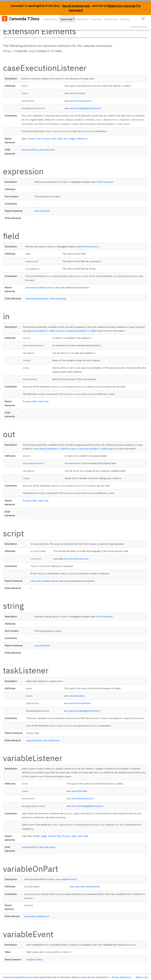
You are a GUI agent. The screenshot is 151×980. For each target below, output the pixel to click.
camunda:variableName (87, 886)
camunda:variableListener (39, 287)
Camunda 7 (67, 19)
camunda (85, 977)
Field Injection (104, 182)
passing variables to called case (85, 331)
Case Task (63, 139)
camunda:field (29, 150)
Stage (72, 139)
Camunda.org (138, 27)
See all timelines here (76, 6)
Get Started (51, 19)
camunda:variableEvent (37, 916)
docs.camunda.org (32, 977)
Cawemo (96, 19)
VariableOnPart (34, 959)
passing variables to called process (46, 331)
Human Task (34, 139)
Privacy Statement (121, 977)
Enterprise (111, 19)
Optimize (83, 19)
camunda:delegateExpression (85, 108)
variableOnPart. (69, 879)
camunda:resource (79, 559)
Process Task (49, 139)
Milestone (82, 139)
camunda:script (46, 150)
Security (125, 19)
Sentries (29, 905)
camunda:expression (80, 101)
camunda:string (57, 298)
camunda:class (77, 93)
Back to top (142, 977)
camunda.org (10, 977)
